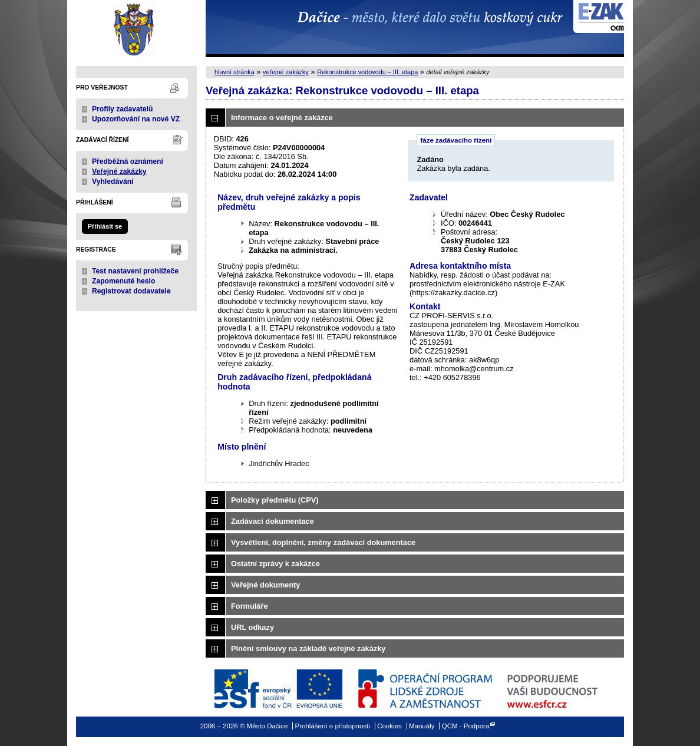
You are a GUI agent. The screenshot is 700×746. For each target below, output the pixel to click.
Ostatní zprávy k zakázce (275, 564)
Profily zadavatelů (122, 109)
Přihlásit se (105, 226)
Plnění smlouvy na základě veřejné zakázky (308, 648)
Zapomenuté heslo (123, 281)
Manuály (422, 726)
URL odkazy (252, 627)
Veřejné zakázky (119, 171)
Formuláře (250, 606)
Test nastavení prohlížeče (135, 271)
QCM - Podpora (466, 726)
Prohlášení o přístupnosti (333, 726)
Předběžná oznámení (128, 161)
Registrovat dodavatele (131, 291)
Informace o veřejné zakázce (282, 118)
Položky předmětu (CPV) (275, 500)
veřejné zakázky (286, 72)
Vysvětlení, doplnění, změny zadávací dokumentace (323, 542)
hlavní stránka (235, 72)
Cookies (389, 726)
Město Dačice (136, 29)
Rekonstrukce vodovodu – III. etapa (367, 72)
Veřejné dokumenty (265, 585)
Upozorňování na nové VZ (136, 119)
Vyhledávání (113, 181)
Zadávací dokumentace (273, 521)
